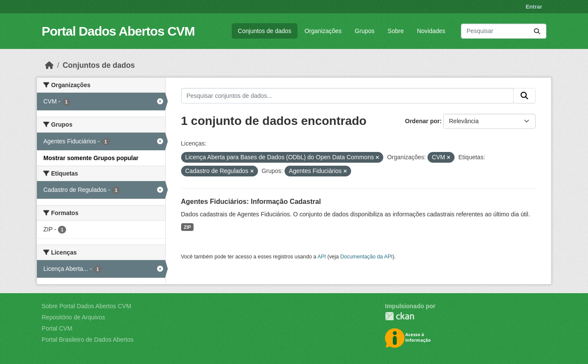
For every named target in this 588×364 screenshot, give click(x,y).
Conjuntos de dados (265, 31)
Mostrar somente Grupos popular (91, 158)
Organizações (323, 31)
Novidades (431, 31)
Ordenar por (423, 121)
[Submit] (537, 31)
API (322, 257)
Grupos (365, 31)
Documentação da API (367, 257)
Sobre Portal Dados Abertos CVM (86, 306)
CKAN (400, 316)
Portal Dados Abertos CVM (118, 31)
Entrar (534, 7)
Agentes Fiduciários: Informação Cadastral (251, 202)
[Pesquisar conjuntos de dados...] (504, 31)
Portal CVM (57, 328)
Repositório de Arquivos (73, 317)
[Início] (49, 65)
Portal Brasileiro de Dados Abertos (88, 340)
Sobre (396, 31)
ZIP (187, 227)
